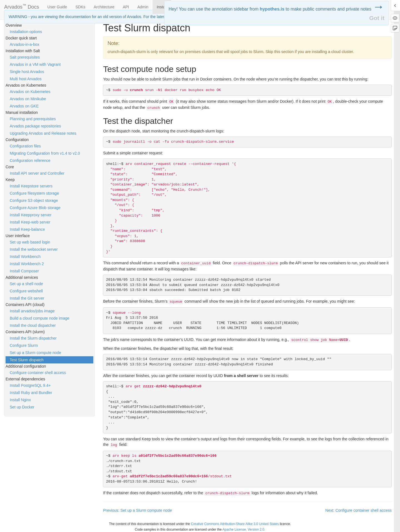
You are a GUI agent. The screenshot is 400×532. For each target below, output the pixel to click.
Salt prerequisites (25, 57)
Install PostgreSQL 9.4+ (30, 385)
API (126, 7)
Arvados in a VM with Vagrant (35, 64)
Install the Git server (27, 298)
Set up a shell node (26, 284)
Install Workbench (25, 257)
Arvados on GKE (24, 106)
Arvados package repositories (35, 126)
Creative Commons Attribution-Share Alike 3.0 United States (235, 524)
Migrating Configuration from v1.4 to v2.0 (45, 153)
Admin (143, 7)
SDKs (80, 7)
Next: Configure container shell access (358, 510)
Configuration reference (30, 160)
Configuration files (25, 146)
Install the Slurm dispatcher (33, 338)
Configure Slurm (24, 345)
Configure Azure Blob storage (35, 208)
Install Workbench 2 (27, 264)
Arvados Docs (22, 6)
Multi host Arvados (26, 79)
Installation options (26, 32)
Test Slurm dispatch (27, 360)
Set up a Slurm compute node (35, 353)
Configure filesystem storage (34, 193)
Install (162, 7)
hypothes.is (272, 9)
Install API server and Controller (37, 173)
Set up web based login (30, 242)
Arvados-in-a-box (25, 44)
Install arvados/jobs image (32, 311)
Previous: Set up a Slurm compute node (137, 510)
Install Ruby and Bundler (31, 393)
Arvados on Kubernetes (30, 92)
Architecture (104, 7)
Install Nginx (20, 400)
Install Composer (24, 271)
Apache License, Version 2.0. (244, 530)
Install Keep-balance (27, 229)
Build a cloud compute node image (40, 318)
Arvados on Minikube (28, 99)
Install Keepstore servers (31, 186)
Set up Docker (22, 407)
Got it (377, 18)
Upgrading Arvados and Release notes (43, 133)
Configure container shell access (38, 373)
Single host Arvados (27, 72)
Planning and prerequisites (33, 119)
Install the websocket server (34, 249)
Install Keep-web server (30, 222)
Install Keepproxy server (31, 215)
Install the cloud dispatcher (33, 325)
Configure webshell (26, 291)
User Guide (57, 7)
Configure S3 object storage (34, 200)
